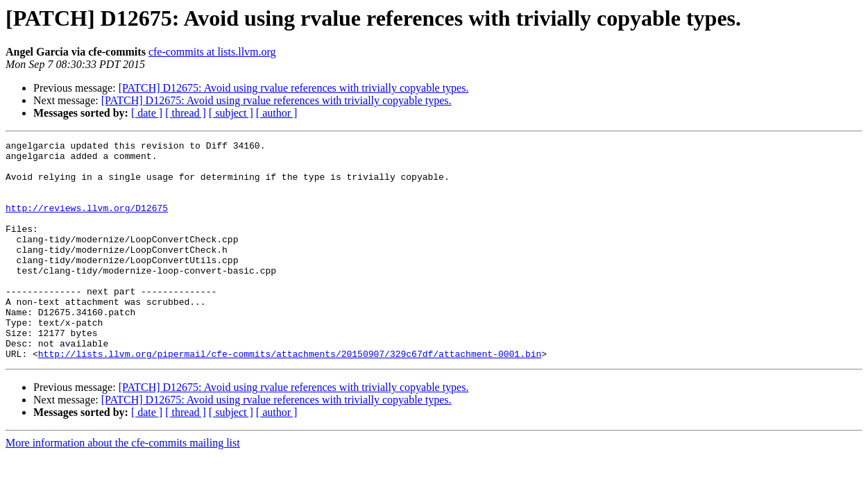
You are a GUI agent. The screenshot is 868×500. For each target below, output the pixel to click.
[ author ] (277, 113)
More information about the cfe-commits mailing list (123, 486)
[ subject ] (231, 113)
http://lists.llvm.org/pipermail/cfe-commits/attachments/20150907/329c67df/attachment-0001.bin (290, 397)
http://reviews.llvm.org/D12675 (87, 222)
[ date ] (147, 113)
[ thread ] (186, 113)
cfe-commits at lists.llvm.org (212, 52)
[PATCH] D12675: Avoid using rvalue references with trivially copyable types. (294, 88)
